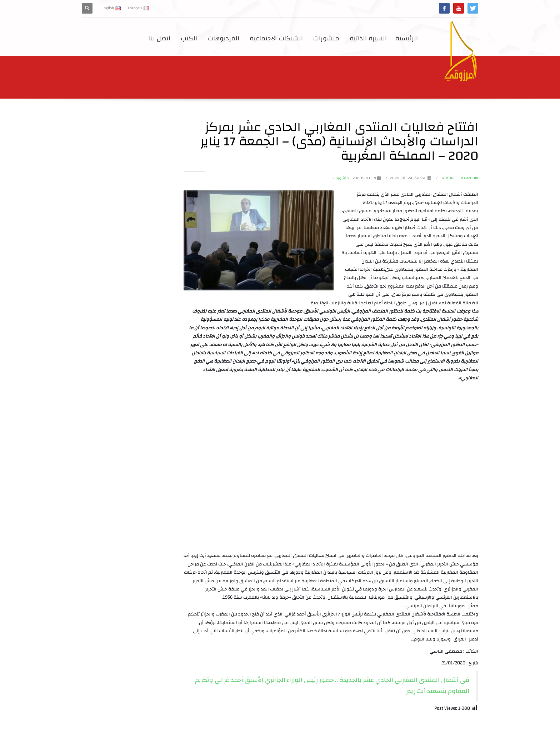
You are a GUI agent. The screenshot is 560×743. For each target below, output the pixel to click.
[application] (331, 469)
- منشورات (342, 178)
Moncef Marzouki (459, 178)
